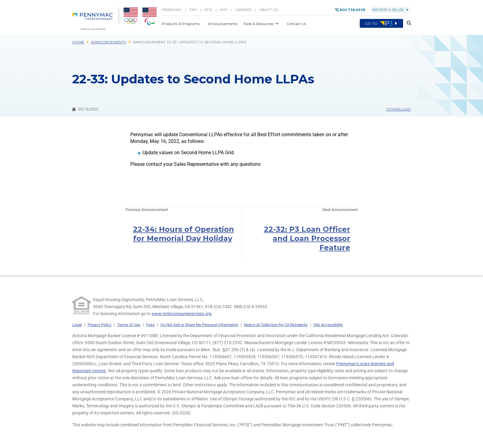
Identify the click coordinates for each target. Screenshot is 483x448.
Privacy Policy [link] (99, 325)
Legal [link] (77, 325)
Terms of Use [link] (129, 325)
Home (78, 42)
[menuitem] (96, 19)
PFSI (208, 10)
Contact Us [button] (296, 24)
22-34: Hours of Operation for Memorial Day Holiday (184, 234)
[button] (407, 24)
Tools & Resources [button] (259, 24)
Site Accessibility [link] (328, 325)
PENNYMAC (172, 10)
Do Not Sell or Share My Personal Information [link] (199, 325)
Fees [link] (150, 325)
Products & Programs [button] (181, 24)
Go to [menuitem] (381, 24)
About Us (269, 10)
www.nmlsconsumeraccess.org (182, 314)
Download (399, 109)
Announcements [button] (223, 24)
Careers (243, 10)
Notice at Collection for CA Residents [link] (276, 325)
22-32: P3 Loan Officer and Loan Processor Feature (307, 238)
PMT (224, 10)
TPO (193, 10)
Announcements (108, 42)
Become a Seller (390, 10)
